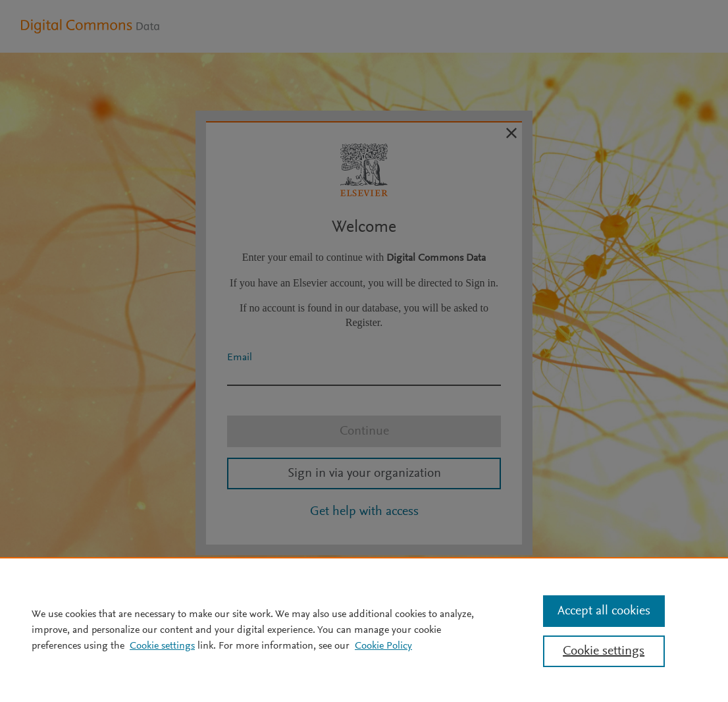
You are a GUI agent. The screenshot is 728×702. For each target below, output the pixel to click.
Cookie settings (162, 646)
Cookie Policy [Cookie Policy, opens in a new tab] (383, 646)
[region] (364, 630)
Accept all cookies (604, 611)
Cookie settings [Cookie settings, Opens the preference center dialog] (604, 651)
